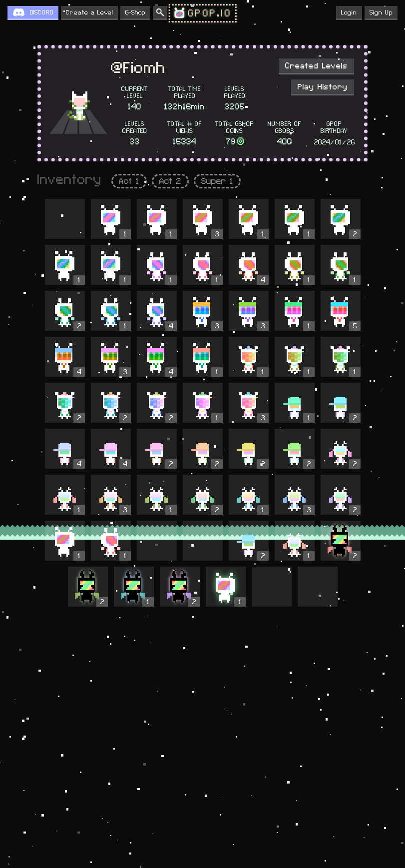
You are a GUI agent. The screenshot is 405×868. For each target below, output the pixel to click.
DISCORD (42, 12)
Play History (323, 87)
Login (349, 12)
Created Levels (316, 66)
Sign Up (381, 12)
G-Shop (135, 12)
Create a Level (89, 12)
